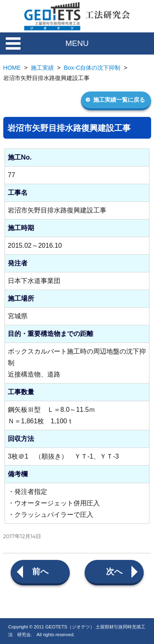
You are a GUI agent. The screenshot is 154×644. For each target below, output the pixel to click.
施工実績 (42, 68)
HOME (12, 68)
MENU (77, 43)
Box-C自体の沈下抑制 (92, 68)
